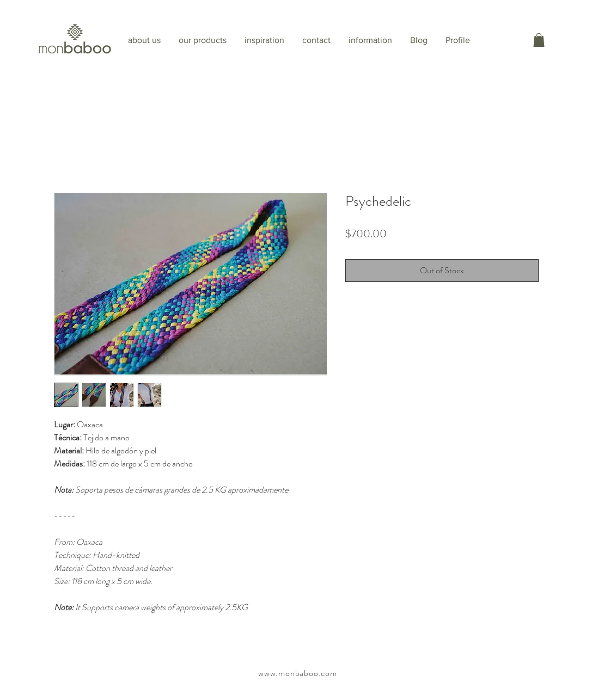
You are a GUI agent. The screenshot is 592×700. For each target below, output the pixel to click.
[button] (539, 40)
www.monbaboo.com (298, 673)
